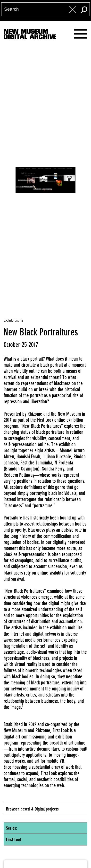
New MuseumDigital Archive (30, 35)
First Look (14, 839)
